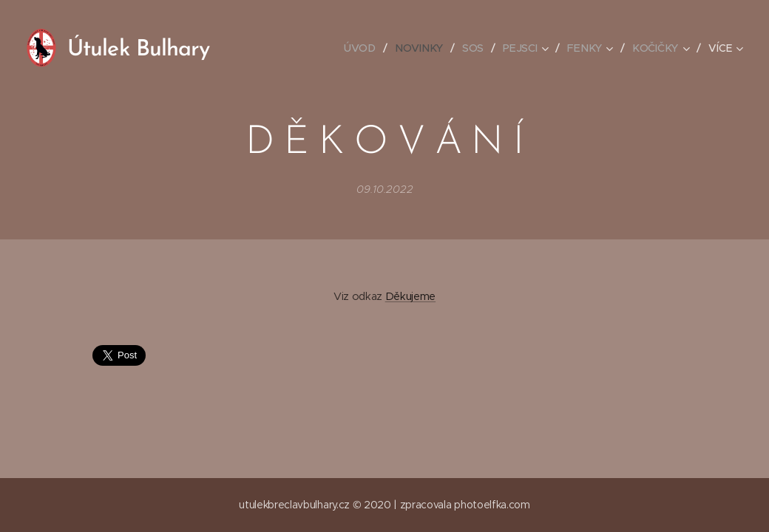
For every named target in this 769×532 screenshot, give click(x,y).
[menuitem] (366, 48)
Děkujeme (410, 296)
